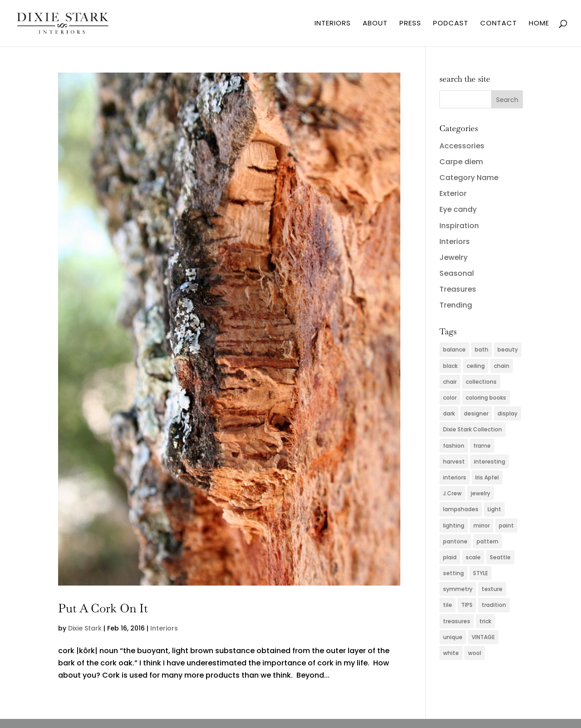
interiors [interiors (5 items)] (455, 477)
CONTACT (499, 24)
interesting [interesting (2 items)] (490, 462)
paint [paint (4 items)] (506, 525)
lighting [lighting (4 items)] (454, 525)
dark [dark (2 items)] (449, 413)
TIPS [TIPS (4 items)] (467, 605)
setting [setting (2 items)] (453, 573)
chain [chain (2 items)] (502, 366)
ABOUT (375, 24)
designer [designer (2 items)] (476, 413)
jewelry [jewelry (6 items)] (480, 493)
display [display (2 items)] (507, 413)
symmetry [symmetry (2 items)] (458, 589)
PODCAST (451, 24)
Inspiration (459, 226)
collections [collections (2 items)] (481, 382)
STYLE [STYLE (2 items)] (480, 573)
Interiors (164, 628)
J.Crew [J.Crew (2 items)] (452, 493)
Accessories (462, 146)
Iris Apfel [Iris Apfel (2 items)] (487, 477)
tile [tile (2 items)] (448, 605)
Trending (456, 305)
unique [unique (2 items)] (453, 637)
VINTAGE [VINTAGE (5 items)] (483, 637)
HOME (539, 24)
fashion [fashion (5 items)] (454, 446)
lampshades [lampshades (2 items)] (461, 509)
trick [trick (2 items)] (485, 621)
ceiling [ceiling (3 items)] (476, 366)
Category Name (469, 178)
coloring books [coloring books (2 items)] (486, 398)
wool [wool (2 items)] (475, 653)
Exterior (453, 193)
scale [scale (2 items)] (473, 557)
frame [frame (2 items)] (482, 446)
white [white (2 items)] (451, 653)
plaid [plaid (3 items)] (450, 557)
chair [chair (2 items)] (450, 382)
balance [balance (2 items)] (454, 349)
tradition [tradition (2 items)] (494, 605)
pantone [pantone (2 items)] (455, 541)
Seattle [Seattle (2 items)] (500, 557)
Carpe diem (461, 162)
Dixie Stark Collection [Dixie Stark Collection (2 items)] (473, 429)
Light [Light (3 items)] (494, 509)
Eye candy (458, 209)
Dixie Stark (85, 628)
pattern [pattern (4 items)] (487, 541)
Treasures (458, 289)
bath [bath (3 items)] (482, 349)
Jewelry (453, 257)
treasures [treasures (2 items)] (457, 621)
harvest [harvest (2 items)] (454, 462)
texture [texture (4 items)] (492, 589)
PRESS (410, 24)
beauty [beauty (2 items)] (508, 349)
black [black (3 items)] (450, 366)
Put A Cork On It (103, 608)
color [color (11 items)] (450, 398)
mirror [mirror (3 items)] (482, 525)
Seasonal (457, 273)
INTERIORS (333, 24)
